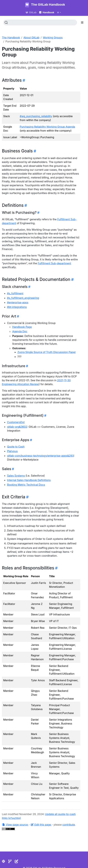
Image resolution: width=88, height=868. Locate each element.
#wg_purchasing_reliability (36, 116)
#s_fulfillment (15, 293)
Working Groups (53, 38)
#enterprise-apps (18, 302)
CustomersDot (16, 422)
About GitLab (31, 38)
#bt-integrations (17, 307)
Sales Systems (16, 476)
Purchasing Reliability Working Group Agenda (47, 127)
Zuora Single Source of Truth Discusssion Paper (47, 352)
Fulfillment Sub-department (54, 263)
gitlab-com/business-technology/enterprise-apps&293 (40, 456)
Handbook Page (22, 327)
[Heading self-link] (23, 80)
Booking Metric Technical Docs (26, 485)
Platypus (12, 451)
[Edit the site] (16, 861)
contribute (69, 825)
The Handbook (11, 38)
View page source (15, 825)
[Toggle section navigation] (82, 22)
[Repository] (10, 861)
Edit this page (41, 825)
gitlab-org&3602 (17, 427)
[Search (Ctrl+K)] (40, 22)
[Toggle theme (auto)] (59, 12)
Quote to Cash (16, 447)
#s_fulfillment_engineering (23, 298)
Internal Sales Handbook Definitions (29, 480)
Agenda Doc (20, 331)
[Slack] (3, 861)
